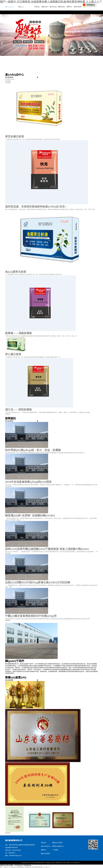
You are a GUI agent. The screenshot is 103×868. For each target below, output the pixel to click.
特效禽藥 (8, 81)
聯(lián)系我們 (45, 853)
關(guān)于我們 (57, 843)
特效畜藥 (8, 83)
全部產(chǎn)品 (10, 79)
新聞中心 (69, 7)
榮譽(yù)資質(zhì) (58, 846)
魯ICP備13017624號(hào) (72, 863)
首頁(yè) (37, 7)
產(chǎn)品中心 (46, 846)
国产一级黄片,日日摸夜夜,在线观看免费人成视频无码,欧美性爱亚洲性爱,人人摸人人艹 (51, 2)
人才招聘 (55, 850)
